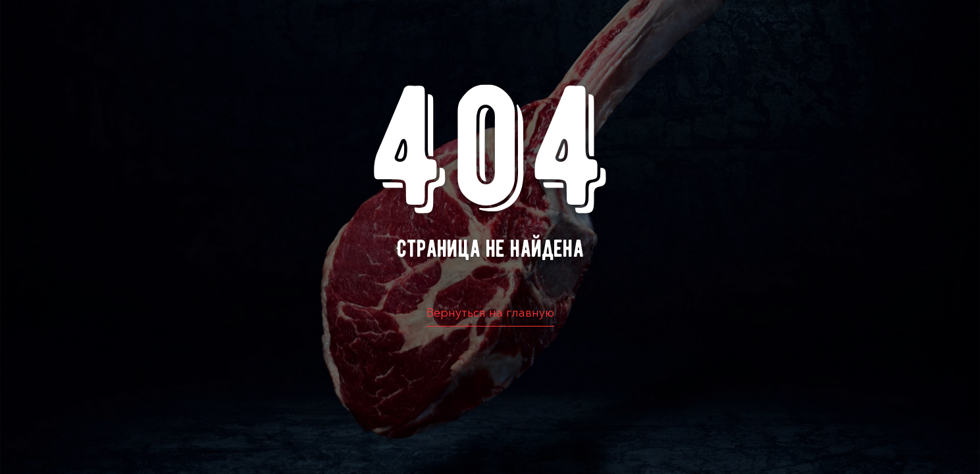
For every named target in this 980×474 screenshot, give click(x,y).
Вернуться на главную (490, 313)
